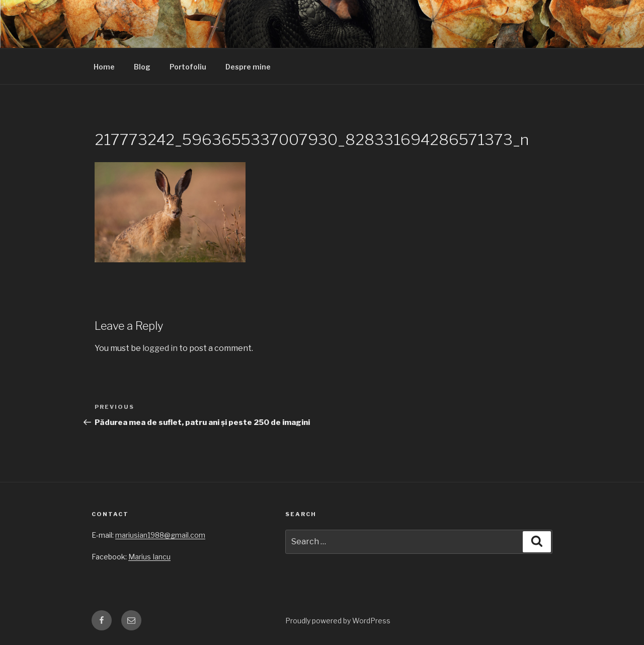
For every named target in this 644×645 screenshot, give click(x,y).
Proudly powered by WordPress (338, 621)
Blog (142, 67)
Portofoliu (188, 67)
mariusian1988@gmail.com (160, 535)
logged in (160, 348)
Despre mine (248, 67)
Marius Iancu (149, 557)
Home (104, 67)
